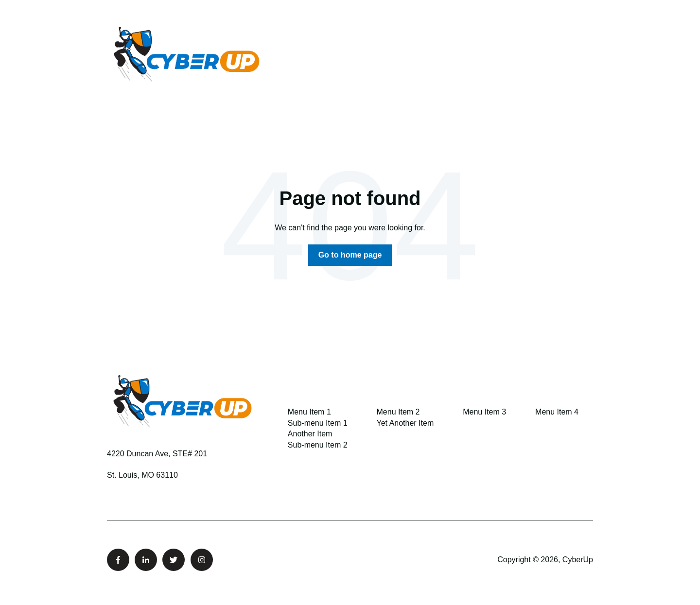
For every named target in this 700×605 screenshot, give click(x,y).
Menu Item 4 (557, 412)
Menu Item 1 (309, 412)
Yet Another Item (405, 423)
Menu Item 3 (484, 412)
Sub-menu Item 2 (318, 445)
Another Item (310, 434)
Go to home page (350, 255)
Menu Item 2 (398, 412)
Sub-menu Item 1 (318, 423)
